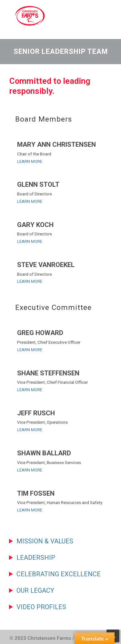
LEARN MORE (30, 161)
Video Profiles (41, 607)
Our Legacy (35, 590)
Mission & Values (45, 541)
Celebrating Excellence (59, 574)
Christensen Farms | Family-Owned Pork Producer (58, 16)
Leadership (36, 558)
